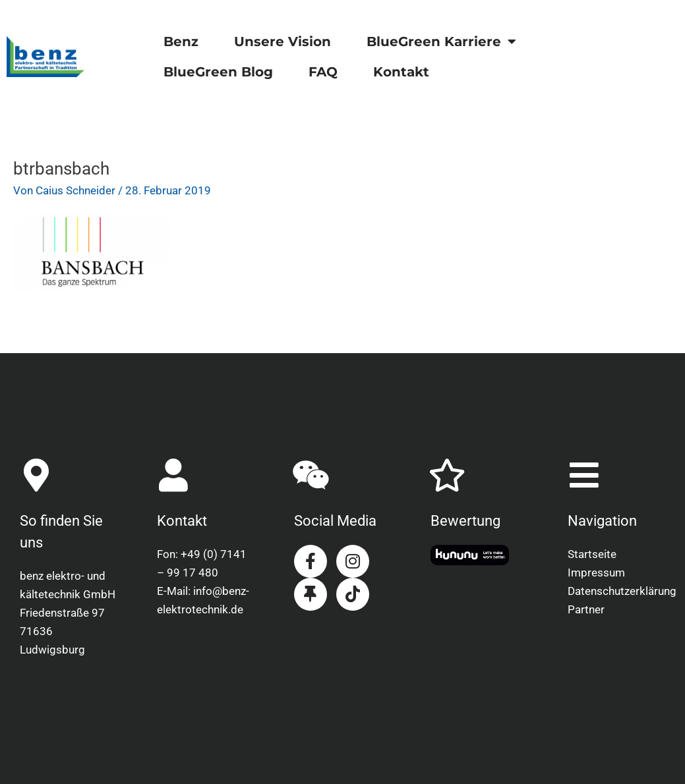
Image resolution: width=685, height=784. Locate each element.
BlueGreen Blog (218, 72)
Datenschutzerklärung (616, 591)
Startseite (592, 554)
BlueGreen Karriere (441, 42)
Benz (181, 42)
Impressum (596, 573)
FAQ (323, 72)
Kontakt (401, 72)
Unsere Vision (283, 42)
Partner (586, 609)
